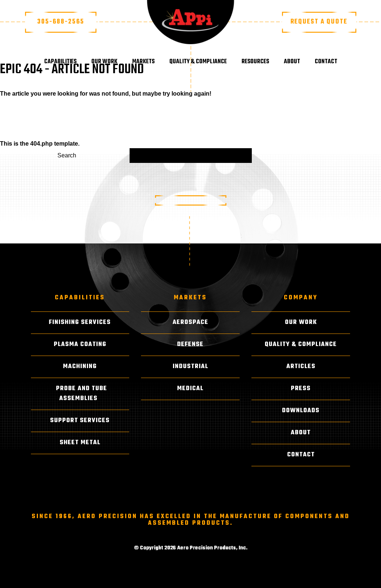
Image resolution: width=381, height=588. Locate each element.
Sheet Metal (80, 443)
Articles (301, 367)
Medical (190, 389)
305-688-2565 (61, 22)
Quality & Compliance (198, 62)
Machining (80, 367)
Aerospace (190, 322)
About (292, 62)
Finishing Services (80, 322)
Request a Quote (319, 22)
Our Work (104, 62)
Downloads (301, 411)
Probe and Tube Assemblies (82, 394)
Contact (326, 62)
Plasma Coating (80, 345)
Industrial (190, 367)
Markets (143, 62)
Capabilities (60, 62)
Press (301, 389)
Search (67, 155)
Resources (255, 62)
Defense (190, 345)
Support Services (80, 421)
